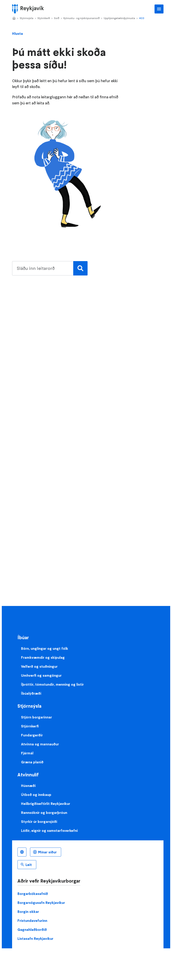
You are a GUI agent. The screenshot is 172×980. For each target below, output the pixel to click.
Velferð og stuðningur (39, 666)
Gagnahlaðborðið (32, 929)
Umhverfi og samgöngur (41, 675)
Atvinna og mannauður (40, 744)
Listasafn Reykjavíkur (35, 938)
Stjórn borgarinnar (37, 717)
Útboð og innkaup (36, 795)
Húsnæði (28, 786)
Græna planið (32, 762)
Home (14, 18)
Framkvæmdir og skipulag (43, 657)
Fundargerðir (32, 735)
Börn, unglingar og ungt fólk (45, 648)
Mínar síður (47, 852)
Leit (29, 865)
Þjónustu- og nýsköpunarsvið (82, 18)
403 (142, 18)
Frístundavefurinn (32, 921)
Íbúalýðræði (31, 693)
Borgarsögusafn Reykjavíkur (41, 903)
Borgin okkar (28, 912)
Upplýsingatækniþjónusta (119, 18)
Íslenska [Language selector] (22, 852)
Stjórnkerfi (44, 18)
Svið (57, 18)
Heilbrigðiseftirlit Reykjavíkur (46, 804)
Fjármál (27, 753)
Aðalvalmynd (159, 9)
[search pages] (49, 268)
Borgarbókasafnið (33, 894)
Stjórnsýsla (27, 18)
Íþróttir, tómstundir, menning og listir (52, 684)
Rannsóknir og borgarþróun (44, 813)
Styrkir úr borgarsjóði (39, 821)
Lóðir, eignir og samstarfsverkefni (49, 830)
